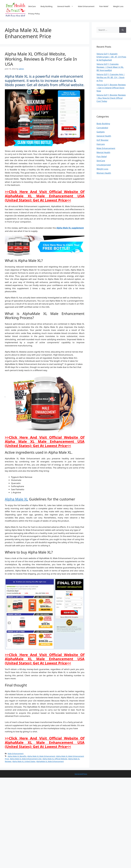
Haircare (101, 144)
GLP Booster (103, 140)
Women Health (104, 173)
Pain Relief (104, 6)
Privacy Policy (34, 14)
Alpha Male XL (16, 499)
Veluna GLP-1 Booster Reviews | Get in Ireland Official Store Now (111, 88)
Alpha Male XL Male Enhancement (41, 756)
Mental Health (103, 152)
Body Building (46, 6)
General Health (66, 6)
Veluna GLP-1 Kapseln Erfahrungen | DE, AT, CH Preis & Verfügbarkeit (111, 57)
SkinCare (32, 6)
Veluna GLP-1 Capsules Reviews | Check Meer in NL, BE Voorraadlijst (110, 67)
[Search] (123, 30)
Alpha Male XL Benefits (17, 756)
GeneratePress (81, 774)
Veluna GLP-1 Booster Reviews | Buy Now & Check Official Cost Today (111, 98)
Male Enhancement (86, 6)
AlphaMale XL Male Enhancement (50, 761)
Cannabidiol (102, 128)
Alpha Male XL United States (24, 761)
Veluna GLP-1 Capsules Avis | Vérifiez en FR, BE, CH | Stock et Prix (111, 77)
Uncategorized (104, 165)
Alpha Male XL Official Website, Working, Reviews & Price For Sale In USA (41, 59)
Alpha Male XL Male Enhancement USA (26, 759)
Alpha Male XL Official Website (55, 759)
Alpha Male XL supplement (70, 228)
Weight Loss (118, 6)
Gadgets (101, 132)
